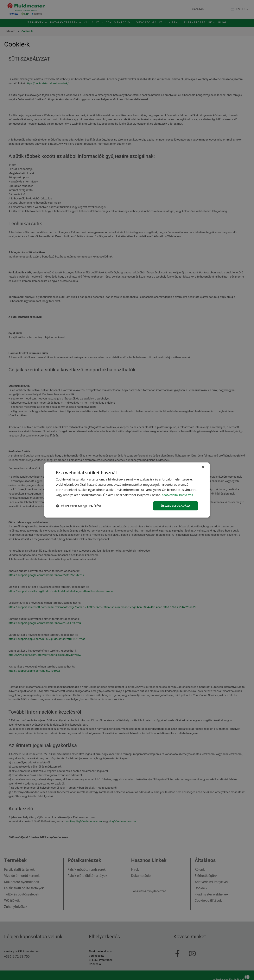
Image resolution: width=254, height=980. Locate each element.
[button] (79, 506)
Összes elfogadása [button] (174, 506)
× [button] (203, 467)
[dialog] (127, 490)
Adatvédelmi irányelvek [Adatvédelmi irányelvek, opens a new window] (178, 494)
